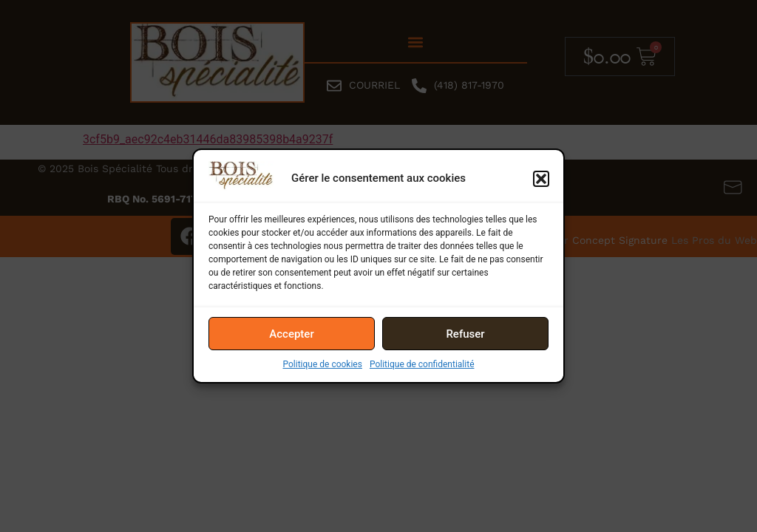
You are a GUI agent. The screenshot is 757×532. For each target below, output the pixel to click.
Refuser (465, 334)
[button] (541, 179)
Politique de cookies (323, 364)
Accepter (291, 334)
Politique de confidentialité (422, 364)
